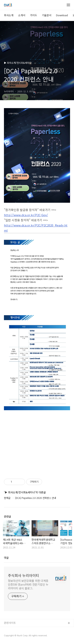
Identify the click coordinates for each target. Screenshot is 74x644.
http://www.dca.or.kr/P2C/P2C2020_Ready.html (36, 228)
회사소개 (9, 15)
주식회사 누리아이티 (23, 575)
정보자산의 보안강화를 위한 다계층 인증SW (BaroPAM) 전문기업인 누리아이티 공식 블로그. (28, 584)
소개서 (22, 15)
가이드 (34, 15)
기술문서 (47, 15)
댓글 (6, 558)
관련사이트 (10, 623)
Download (62, 15)
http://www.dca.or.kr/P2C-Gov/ (26, 215)
